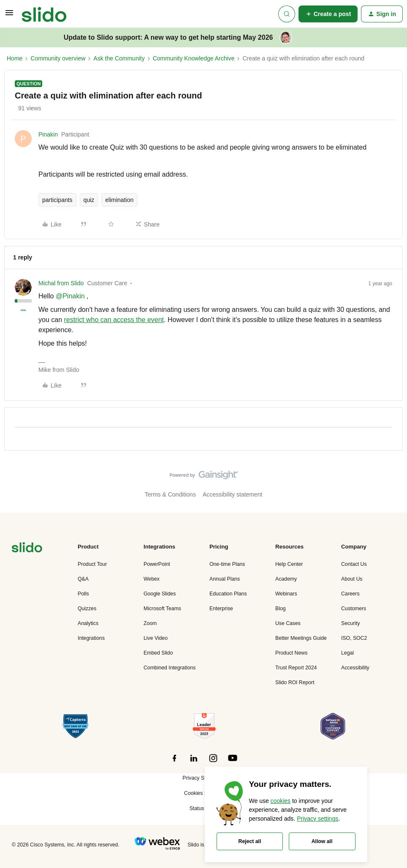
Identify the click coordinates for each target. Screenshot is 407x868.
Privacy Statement (203, 778)
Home (15, 58)
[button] (9, 16)
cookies (281, 801)
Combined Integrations (170, 668)
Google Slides (160, 594)
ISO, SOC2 (354, 638)
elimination (119, 200)
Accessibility (355, 668)
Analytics (88, 623)
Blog (281, 609)
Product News (291, 653)
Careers (350, 594)
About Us (352, 579)
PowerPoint (157, 564)
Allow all (322, 841)
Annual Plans (225, 579)
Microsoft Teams (162, 609)
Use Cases (288, 623)
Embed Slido (158, 653)
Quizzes (87, 609)
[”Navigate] (27, 549)
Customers (354, 609)
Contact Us (354, 564)
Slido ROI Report (295, 682)
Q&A (83, 579)
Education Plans (228, 594)
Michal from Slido (61, 283)
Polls (83, 594)
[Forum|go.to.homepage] (44, 14)
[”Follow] (174, 763)
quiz (89, 200)
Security (350, 623)
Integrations (91, 638)
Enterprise (221, 609)
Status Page (204, 808)
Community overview (58, 58)
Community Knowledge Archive (194, 58)
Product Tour (92, 564)
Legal (347, 653)
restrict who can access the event (114, 320)
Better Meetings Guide (301, 638)
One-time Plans (227, 564)
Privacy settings (317, 819)
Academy (286, 579)
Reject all (250, 841)
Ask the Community (119, 58)
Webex (152, 579)
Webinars (286, 594)
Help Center (289, 564)
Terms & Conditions (170, 494)
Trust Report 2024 (296, 668)
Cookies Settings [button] (203, 793)
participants (57, 200)
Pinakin (48, 134)
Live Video (156, 638)
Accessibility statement (233, 494)
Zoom (150, 623)
